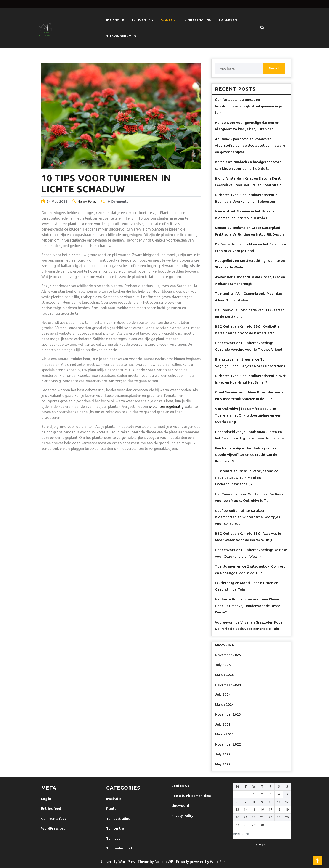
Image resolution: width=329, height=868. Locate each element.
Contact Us (180, 786)
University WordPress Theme (125, 862)
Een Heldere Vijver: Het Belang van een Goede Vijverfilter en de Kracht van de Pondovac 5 (247, 455)
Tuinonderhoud (121, 36)
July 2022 (223, 754)
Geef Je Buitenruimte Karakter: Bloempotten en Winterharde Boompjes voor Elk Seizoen (247, 517)
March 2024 (224, 705)
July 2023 (223, 724)
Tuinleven (228, 20)
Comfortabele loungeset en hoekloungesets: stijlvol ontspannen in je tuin (248, 106)
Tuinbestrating (197, 20)
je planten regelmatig (166, 406)
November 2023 (228, 714)
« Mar (260, 845)
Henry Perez (87, 201)
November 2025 (228, 655)
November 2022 (228, 744)
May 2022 (223, 764)
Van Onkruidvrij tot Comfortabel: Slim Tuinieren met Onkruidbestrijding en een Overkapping (248, 415)
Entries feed (51, 808)
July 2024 (223, 694)
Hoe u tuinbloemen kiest (191, 796)
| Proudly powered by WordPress (201, 862)
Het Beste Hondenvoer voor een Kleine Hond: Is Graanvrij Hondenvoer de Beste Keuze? (248, 606)
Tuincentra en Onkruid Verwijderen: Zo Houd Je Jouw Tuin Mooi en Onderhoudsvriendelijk (247, 478)
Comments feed (54, 819)
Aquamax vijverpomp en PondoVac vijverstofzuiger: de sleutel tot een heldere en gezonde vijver (250, 146)
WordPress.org (53, 828)
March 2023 (224, 734)
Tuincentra (142, 20)
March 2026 (224, 645)
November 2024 (228, 685)
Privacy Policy (182, 816)
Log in (46, 799)
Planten (167, 20)
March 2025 (224, 675)
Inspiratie (115, 20)
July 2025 (223, 665)
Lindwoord (180, 806)
